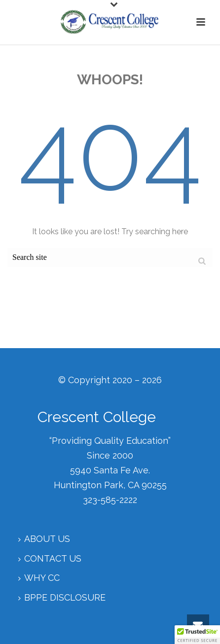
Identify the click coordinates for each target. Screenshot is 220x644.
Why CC (39, 578)
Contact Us (50, 558)
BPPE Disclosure (62, 597)
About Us (44, 539)
